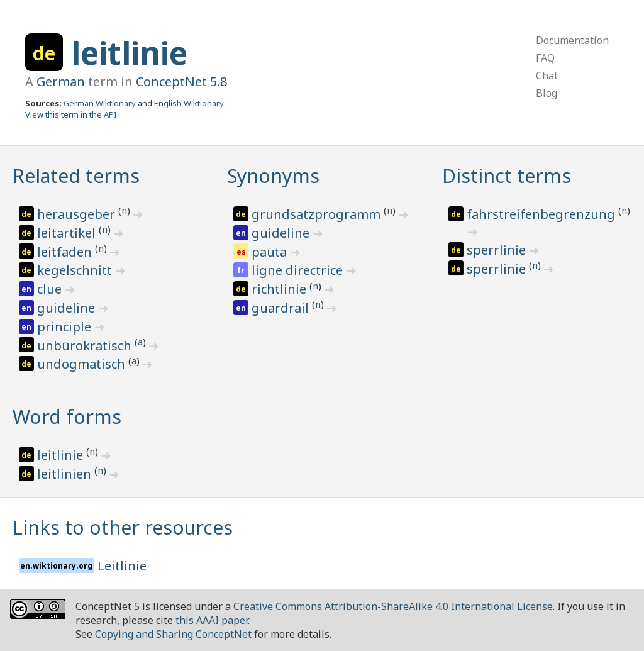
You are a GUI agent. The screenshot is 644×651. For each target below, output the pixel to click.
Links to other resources (123, 527)
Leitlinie (122, 566)
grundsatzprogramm (318, 214)
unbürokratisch (86, 346)
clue (51, 289)
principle (66, 327)
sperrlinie (498, 250)
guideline (68, 308)
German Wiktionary (100, 103)
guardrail (282, 308)
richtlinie (280, 289)
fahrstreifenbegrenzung (542, 214)
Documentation (572, 40)
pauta (271, 252)
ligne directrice (299, 270)
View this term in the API (71, 114)
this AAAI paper (212, 620)
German (61, 81)
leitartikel (68, 233)
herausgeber (78, 214)
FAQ (545, 58)
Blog (547, 93)
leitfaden (66, 252)
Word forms (67, 417)
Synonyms (273, 176)
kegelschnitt (76, 270)
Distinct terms (507, 176)
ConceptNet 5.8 (181, 81)
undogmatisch (83, 364)
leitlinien (66, 474)
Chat (547, 75)
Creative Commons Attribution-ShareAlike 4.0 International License (393, 606)
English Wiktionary (189, 103)
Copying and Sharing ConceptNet (173, 634)
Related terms (76, 176)
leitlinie (129, 53)
